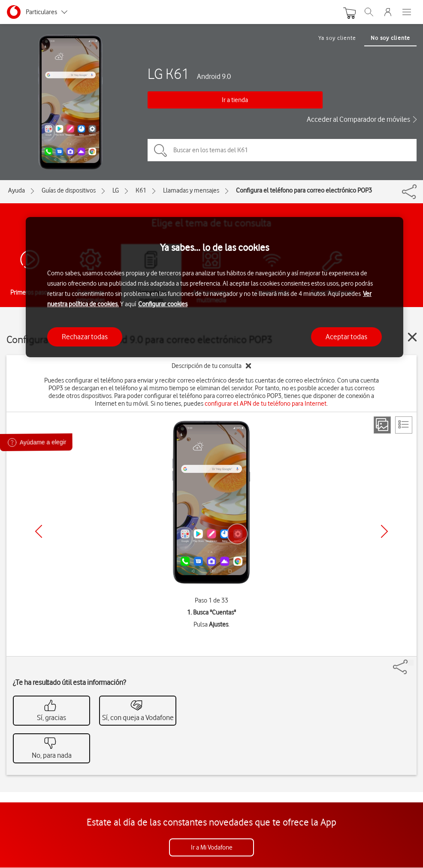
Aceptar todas (346, 337)
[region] (215, 287)
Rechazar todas (85, 337)
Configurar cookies (163, 304)
